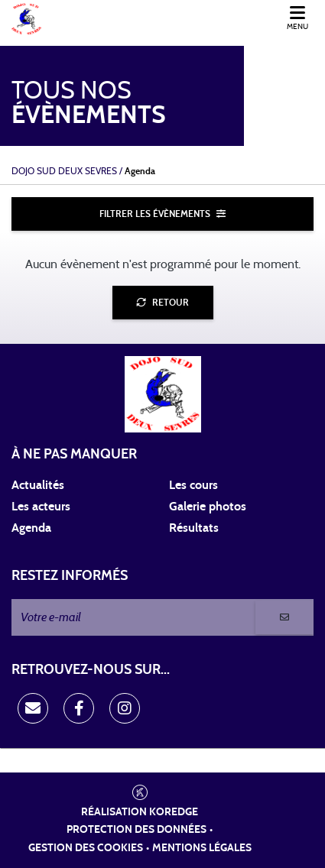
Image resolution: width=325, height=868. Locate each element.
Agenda (31, 528)
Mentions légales (202, 848)
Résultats (194, 528)
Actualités (38, 485)
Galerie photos (208, 507)
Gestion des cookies (86, 848)
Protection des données (136, 830)
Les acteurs (41, 507)
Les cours (193, 485)
